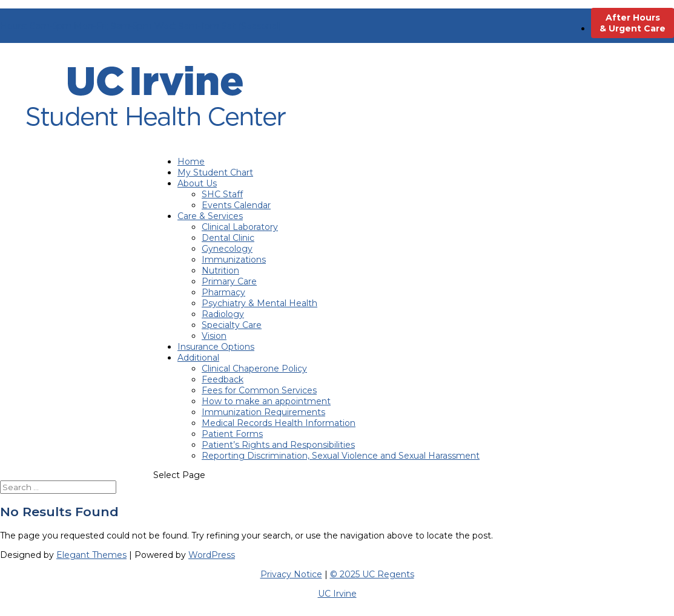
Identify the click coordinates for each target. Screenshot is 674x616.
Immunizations (234, 260)
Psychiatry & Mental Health (259, 303)
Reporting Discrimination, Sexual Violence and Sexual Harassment (341, 456)
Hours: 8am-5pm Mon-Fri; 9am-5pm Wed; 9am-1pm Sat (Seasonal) (140, 26)
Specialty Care (232, 325)
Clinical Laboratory (240, 227)
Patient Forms (232, 434)
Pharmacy (223, 292)
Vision (214, 336)
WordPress (212, 555)
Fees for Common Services (259, 390)
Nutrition (220, 270)
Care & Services (210, 216)
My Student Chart (215, 172)
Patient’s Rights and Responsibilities (278, 445)
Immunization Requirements (263, 412)
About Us (197, 183)
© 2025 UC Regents (372, 574)
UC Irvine (337, 594)
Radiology (223, 314)
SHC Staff (222, 194)
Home (191, 162)
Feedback (223, 379)
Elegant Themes (91, 555)
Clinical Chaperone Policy (254, 369)
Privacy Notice (291, 574)
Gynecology (227, 249)
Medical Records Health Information (279, 423)
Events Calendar (236, 205)
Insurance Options (216, 347)
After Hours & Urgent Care (633, 23)
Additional (198, 358)
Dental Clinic (228, 238)
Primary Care (229, 281)
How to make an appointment (266, 401)
